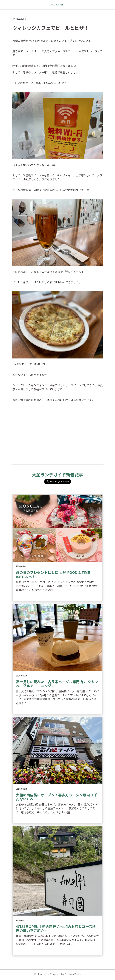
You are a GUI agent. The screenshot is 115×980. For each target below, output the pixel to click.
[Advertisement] (57, 437)
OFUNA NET (57, 4)
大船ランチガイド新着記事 (57, 475)
